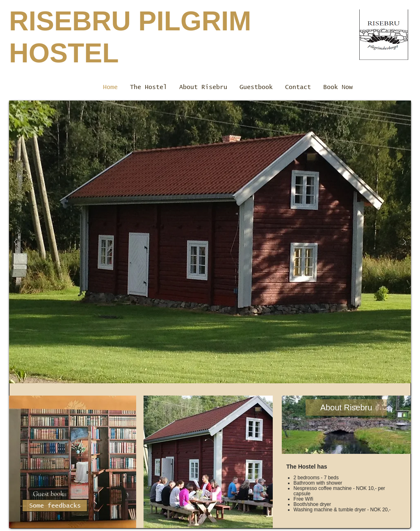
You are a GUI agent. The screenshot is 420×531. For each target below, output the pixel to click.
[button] (210, 242)
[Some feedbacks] (55, 506)
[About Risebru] (346, 407)
